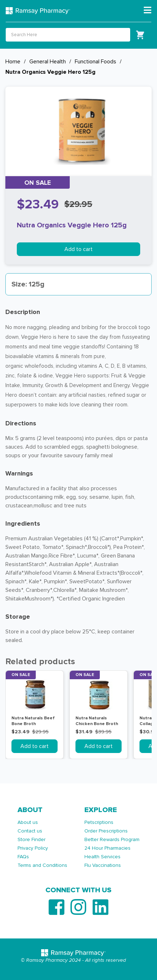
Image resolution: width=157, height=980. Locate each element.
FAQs (23, 857)
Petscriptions (99, 822)
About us (28, 822)
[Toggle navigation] (148, 10)
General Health (48, 62)
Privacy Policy (33, 848)
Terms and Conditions (42, 865)
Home (13, 62)
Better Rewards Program (112, 839)
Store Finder (31, 839)
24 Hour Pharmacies (107, 848)
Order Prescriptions (106, 831)
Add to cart (78, 249)
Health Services (102, 857)
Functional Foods (95, 62)
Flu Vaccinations (103, 865)
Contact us (30, 831)
